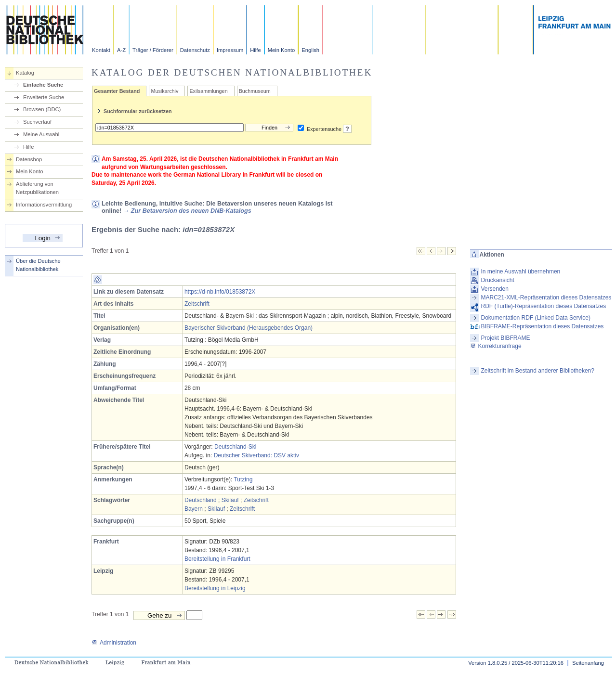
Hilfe (255, 50)
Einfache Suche (43, 85)
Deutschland (201, 500)
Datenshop (29, 159)
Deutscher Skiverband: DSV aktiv (256, 455)
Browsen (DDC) (42, 109)
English (310, 50)
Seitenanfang (588, 663)
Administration (114, 643)
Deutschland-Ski (235, 447)
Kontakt (101, 50)
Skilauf (230, 500)
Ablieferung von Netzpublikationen (37, 188)
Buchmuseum (255, 91)
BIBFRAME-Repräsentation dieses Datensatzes (543, 326)
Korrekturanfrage (496, 346)
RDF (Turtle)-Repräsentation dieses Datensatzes (544, 306)
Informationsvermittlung (44, 205)
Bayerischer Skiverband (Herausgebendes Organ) (249, 328)
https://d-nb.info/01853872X (220, 292)
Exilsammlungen (208, 91)
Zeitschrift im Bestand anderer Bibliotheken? (538, 371)
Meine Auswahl (41, 134)
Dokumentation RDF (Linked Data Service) (536, 318)
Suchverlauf (37, 122)
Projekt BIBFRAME (506, 338)
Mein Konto (282, 50)
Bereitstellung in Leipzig (215, 588)
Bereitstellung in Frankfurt (217, 559)
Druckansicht (498, 280)
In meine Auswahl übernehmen (521, 271)
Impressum (230, 50)
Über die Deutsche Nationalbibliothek (38, 265)
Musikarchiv (164, 91)
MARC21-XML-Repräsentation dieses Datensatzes (546, 297)
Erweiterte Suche (44, 97)
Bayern (194, 509)
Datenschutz (195, 50)
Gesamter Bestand (117, 91)
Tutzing (243, 479)
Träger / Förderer (153, 50)
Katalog (25, 73)
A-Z (121, 50)
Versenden (495, 289)
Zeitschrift (197, 304)
